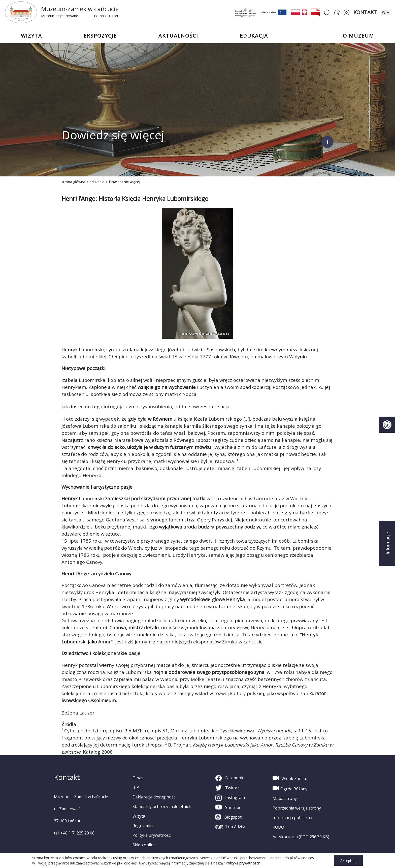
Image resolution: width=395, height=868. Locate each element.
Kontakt (365, 12)
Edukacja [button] (254, 36)
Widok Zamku (290, 778)
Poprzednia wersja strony (297, 808)
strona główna (73, 182)
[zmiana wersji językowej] (385, 12)
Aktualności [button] (178, 36)
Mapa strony (285, 798)
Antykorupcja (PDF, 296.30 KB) (301, 837)
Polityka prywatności (152, 835)
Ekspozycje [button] (100, 36)
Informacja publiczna (292, 818)
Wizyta (139, 816)
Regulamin (143, 826)
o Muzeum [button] (358, 36)
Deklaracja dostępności (154, 797)
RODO (278, 827)
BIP (136, 787)
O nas (138, 778)
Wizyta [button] (31, 36)
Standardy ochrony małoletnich (162, 807)
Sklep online (144, 845)
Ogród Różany (290, 788)
